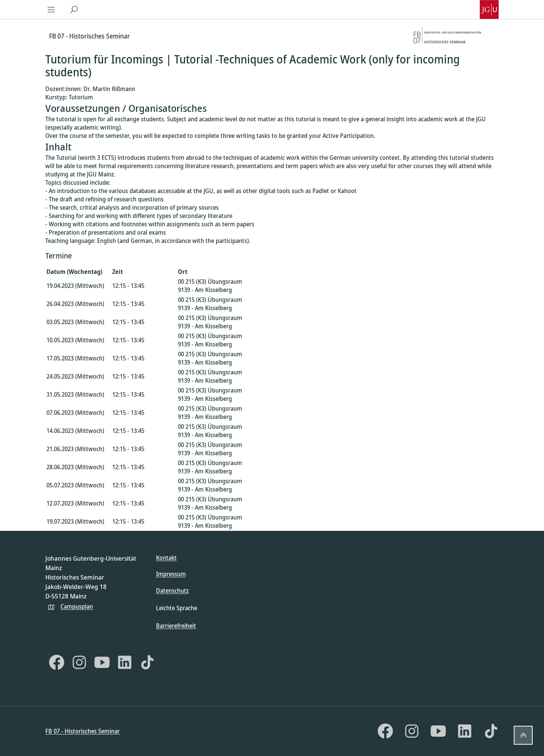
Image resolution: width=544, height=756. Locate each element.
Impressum (171, 574)
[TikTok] (147, 662)
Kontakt (166, 558)
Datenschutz (172, 591)
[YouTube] (102, 662)
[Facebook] (57, 662)
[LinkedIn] (125, 662)
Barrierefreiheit (176, 626)
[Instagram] (79, 662)
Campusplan (77, 606)
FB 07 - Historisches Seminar (83, 731)
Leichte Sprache (177, 608)
